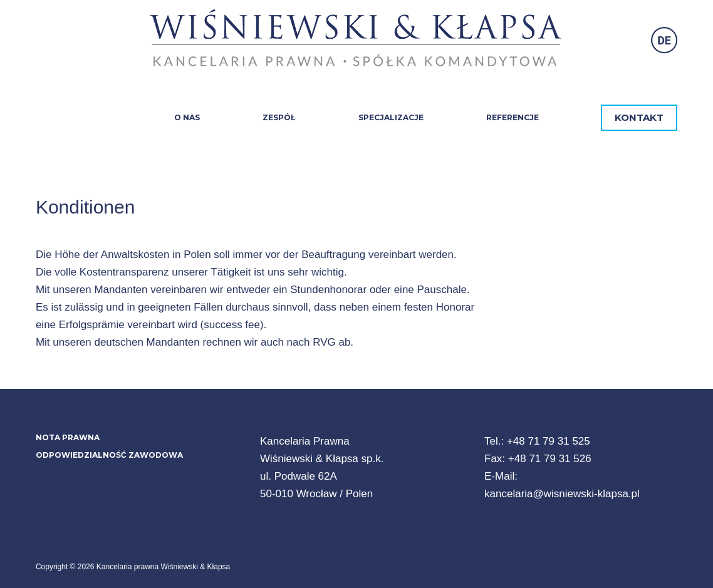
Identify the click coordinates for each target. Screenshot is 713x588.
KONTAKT (639, 117)
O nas (187, 117)
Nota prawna (68, 437)
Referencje (513, 117)
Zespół (279, 117)
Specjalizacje (391, 117)
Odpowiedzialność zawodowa (109, 455)
